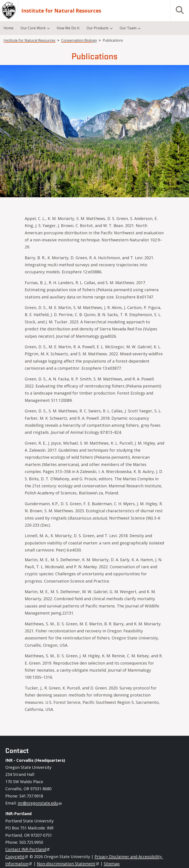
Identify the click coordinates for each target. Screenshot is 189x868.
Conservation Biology (79, 40)
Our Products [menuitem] (98, 28)
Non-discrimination (68, 864)
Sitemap (112, 864)
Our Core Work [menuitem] (33, 28)
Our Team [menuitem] (128, 28)
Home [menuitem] (9, 28)
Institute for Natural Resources (61, 11)
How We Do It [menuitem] (68, 28)
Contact (28, 849)
